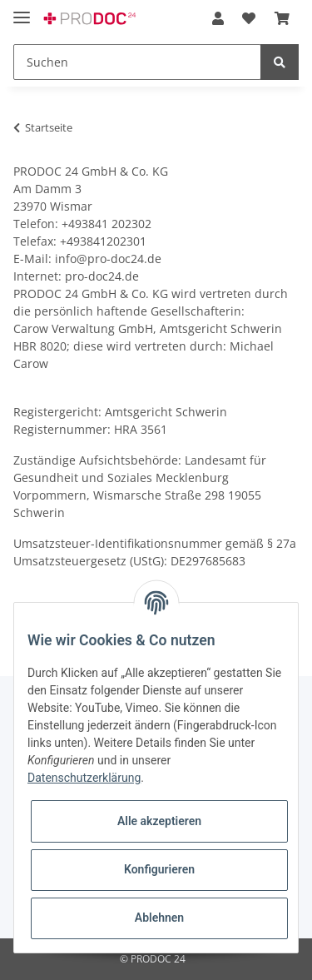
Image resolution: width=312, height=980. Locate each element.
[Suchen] (137, 62)
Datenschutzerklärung (84, 778)
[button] (218, 18)
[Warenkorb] (282, 18)
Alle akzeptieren (159, 821)
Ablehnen (159, 918)
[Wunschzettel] (249, 18)
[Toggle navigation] (22, 10)
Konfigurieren (159, 869)
